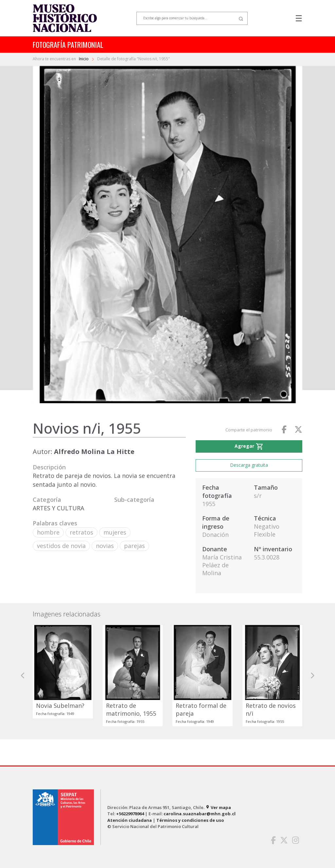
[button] (23, 676)
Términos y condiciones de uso (190, 820)
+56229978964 (130, 814)
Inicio (84, 59)
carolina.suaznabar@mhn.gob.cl (200, 814)
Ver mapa (218, 807)
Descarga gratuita (249, 465)
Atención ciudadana (130, 820)
